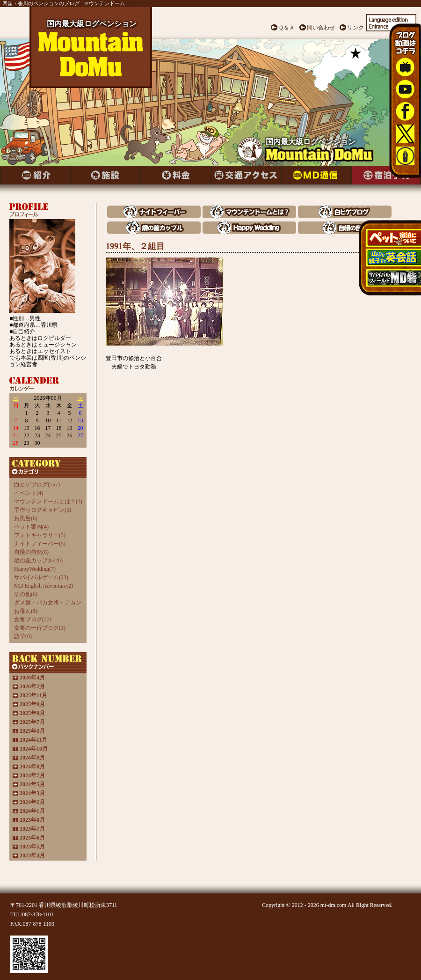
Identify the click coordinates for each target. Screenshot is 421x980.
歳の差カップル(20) (38, 560)
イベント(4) (29, 493)
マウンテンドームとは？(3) (48, 501)
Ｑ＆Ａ (287, 28)
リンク (356, 28)
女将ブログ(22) (33, 619)
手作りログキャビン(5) (43, 510)
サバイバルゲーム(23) (41, 577)
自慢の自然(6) (31, 552)
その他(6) (26, 594)
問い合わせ (321, 28)
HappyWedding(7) (35, 569)
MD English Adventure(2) (44, 586)
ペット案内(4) (31, 527)
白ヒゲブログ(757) (37, 485)
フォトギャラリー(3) (40, 535)
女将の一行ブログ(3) (40, 628)
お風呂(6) (26, 518)
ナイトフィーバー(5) (40, 544)
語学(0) (23, 636)
